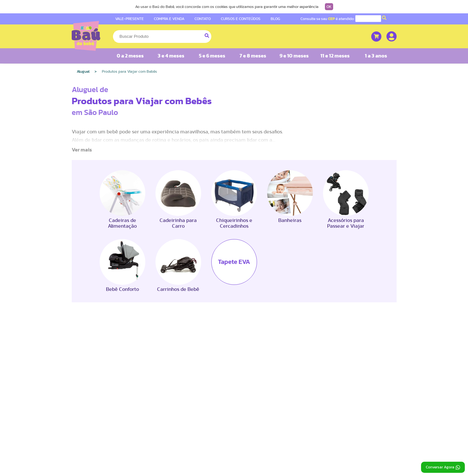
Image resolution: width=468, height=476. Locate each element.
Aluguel (83, 71)
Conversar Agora (443, 467)
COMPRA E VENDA (169, 19)
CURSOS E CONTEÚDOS (241, 19)
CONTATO (203, 19)
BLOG (275, 19)
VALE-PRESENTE (129, 19)
